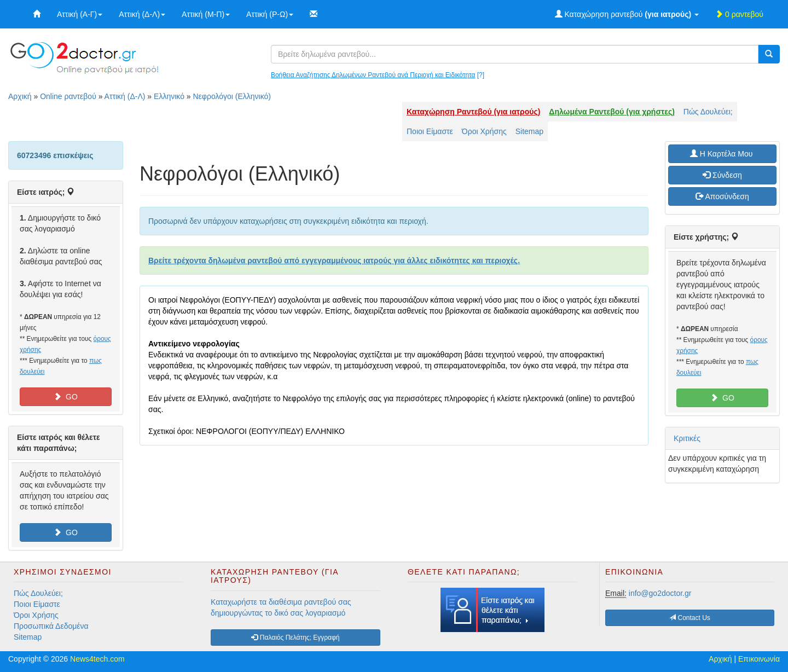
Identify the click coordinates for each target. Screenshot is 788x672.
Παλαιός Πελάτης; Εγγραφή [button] (295, 638)
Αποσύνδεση (722, 196)
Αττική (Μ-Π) (206, 14)
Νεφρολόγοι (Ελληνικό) (232, 96)
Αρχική (20, 96)
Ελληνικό (169, 96)
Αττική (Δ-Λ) (142, 14)
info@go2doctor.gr (660, 593)
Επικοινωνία (759, 659)
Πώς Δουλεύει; (708, 112)
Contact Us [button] (690, 618)
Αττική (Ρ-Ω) (270, 14)
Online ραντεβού (68, 96)
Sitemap (529, 131)
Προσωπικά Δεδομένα (51, 626)
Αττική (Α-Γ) (80, 14)
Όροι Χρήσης (484, 131)
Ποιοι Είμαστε (430, 131)
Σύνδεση (722, 175)
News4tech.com (97, 659)
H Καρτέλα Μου (722, 154)
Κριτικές (687, 438)
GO (66, 397)
